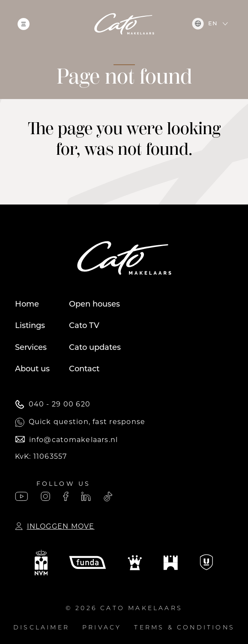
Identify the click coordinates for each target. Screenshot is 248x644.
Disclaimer (41, 628)
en (205, 24)
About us (32, 369)
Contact (84, 369)
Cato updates (95, 348)
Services (31, 348)
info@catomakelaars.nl (67, 440)
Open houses (94, 305)
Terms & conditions (184, 628)
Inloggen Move (55, 526)
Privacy (102, 628)
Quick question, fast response (80, 422)
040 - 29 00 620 (53, 405)
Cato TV (84, 326)
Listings (30, 326)
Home (27, 305)
